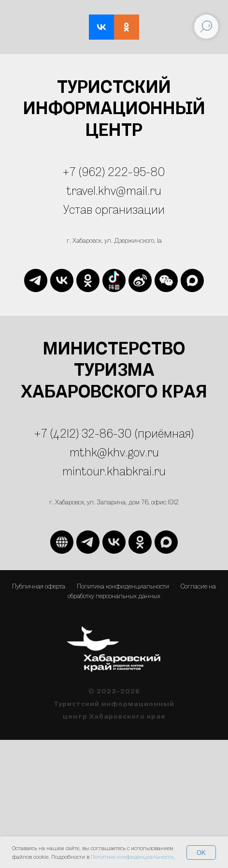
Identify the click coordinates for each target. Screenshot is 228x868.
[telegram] (36, 280)
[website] (114, 280)
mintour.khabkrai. (108, 471)
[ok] (88, 280)
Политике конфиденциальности (132, 857)
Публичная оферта (39, 586)
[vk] (62, 280)
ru (160, 471)
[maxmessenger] (192, 280)
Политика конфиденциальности (123, 586)
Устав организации (114, 209)
